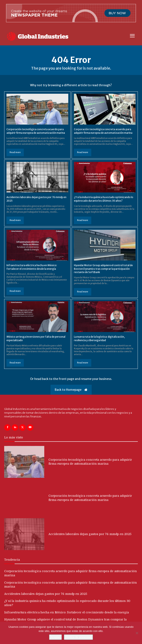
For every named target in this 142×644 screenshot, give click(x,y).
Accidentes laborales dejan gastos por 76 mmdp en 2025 (90, 534)
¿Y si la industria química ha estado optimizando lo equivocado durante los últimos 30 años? (104, 199)
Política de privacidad (79, 637)
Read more (15, 152)
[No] (137, 633)
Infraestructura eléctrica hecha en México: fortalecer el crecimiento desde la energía (67, 612)
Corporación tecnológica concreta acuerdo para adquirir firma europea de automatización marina (36, 131)
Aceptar (55, 637)
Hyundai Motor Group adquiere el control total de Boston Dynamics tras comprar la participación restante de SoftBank (103, 269)
